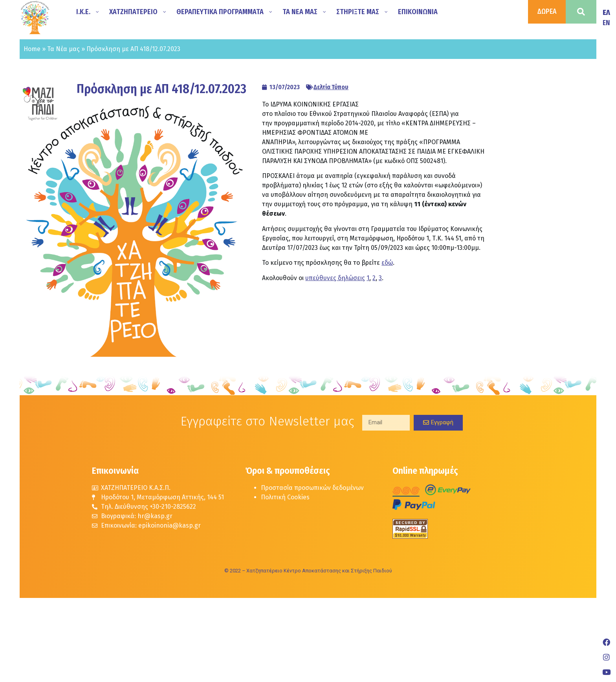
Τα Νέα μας (63, 49)
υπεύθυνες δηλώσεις (335, 278)
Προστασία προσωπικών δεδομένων (312, 488)
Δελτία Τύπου (331, 87)
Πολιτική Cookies (285, 497)
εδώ (387, 263)
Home (32, 49)
